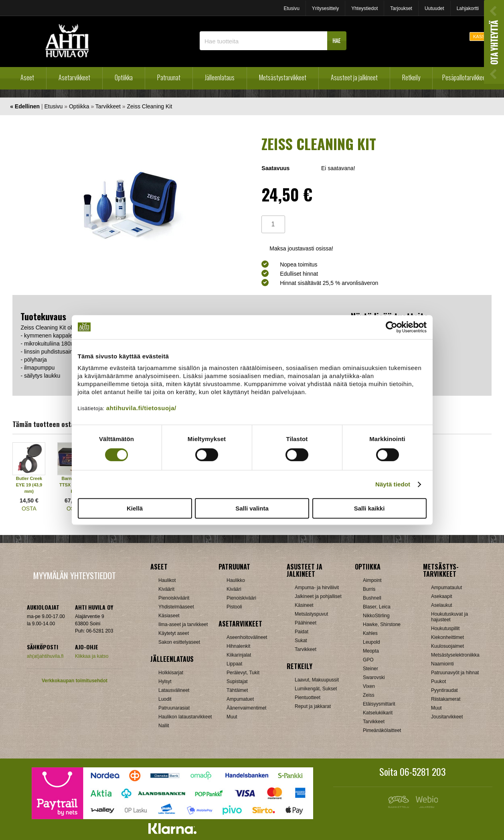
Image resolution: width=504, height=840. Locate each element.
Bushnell (372, 598)
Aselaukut (442, 605)
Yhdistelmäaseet (176, 607)
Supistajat (237, 681)
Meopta (371, 651)
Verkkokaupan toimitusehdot (75, 681)
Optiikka (124, 77)
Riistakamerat (446, 699)
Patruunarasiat (174, 708)
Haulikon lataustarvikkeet (185, 717)
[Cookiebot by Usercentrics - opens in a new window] (392, 327)
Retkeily (411, 77)
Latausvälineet (174, 690)
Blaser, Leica (377, 607)
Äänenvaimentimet (246, 708)
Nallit (164, 726)
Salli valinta (252, 508)
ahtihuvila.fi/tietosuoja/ (141, 408)
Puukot (438, 681)
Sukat (301, 641)
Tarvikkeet (108, 106)
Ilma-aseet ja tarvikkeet (183, 624)
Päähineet (306, 623)
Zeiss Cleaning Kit (149, 106)
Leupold (371, 642)
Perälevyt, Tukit (243, 673)
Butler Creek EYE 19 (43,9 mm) (29, 485)
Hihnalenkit (238, 646)
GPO (368, 660)
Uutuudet (434, 8)
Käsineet (304, 605)
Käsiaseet (169, 616)
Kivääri (234, 589)
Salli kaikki (369, 508)
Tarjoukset (401, 8)
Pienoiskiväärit (174, 598)
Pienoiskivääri (241, 598)
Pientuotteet (308, 698)
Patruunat (169, 77)
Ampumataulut (446, 588)
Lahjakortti (468, 8)
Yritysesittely (325, 8)
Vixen (369, 686)
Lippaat (234, 664)
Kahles (370, 633)
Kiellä (135, 508)
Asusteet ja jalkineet (354, 77)
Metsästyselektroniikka (455, 655)
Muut (232, 717)
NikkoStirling (376, 616)
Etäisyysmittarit (379, 704)
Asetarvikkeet (74, 77)
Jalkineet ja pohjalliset (318, 596)
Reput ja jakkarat (313, 706)
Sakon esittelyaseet (179, 642)
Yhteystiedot (364, 8)
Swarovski (374, 677)
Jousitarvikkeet (447, 717)
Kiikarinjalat (239, 655)
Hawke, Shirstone (382, 624)
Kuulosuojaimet (447, 646)
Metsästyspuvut (311, 614)
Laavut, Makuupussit (317, 680)
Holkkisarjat (171, 673)
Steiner (370, 669)
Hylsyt (165, 681)
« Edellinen (25, 106)
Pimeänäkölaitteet (382, 730)
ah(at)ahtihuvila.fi (45, 656)
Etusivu (291, 8)
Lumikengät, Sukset (316, 689)
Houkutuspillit (445, 628)
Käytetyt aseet (174, 633)
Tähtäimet (237, 690)
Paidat (302, 632)
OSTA (29, 508)
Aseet (27, 77)
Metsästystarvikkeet (283, 77)
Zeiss (369, 695)
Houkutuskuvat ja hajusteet (449, 617)
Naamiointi (442, 664)
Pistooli (234, 607)
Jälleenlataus (220, 77)
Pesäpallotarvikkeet (465, 77)
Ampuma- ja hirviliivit (317, 588)
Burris (369, 589)
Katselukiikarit (378, 713)
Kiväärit (166, 589)
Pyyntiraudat (444, 690)
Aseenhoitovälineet (247, 637)
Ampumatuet (240, 699)
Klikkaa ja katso (92, 656)
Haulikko (236, 580)
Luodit (165, 699)
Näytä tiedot (393, 484)
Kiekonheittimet (447, 637)
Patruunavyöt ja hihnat (455, 673)
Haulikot (167, 580)
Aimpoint (372, 580)
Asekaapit (442, 596)
